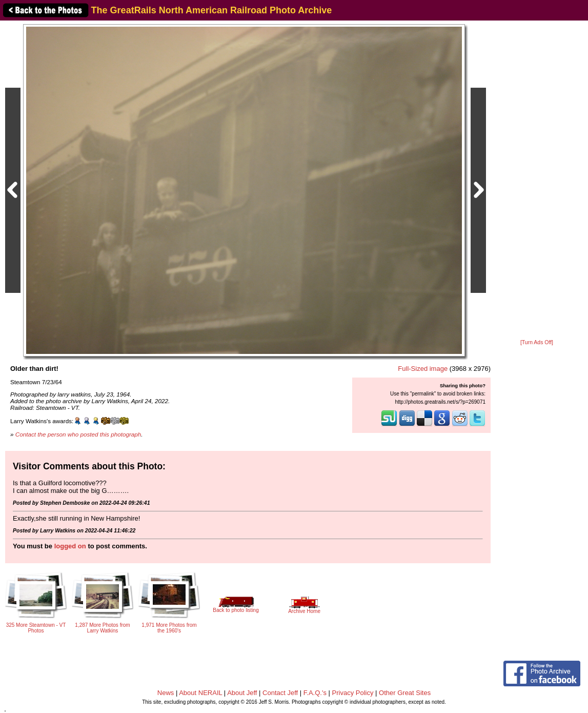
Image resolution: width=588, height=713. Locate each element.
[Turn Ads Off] (537, 342)
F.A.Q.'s (315, 693)
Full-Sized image (423, 369)
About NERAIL (200, 693)
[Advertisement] (537, 181)
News (166, 693)
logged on (70, 546)
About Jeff (242, 693)
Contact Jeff (280, 693)
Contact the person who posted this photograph (78, 434)
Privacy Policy (353, 693)
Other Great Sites (405, 693)
